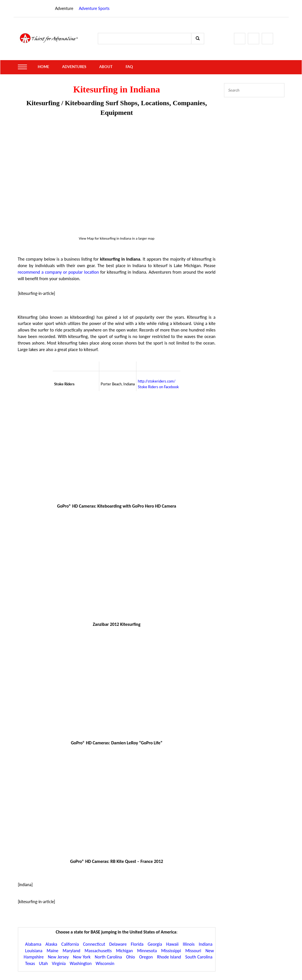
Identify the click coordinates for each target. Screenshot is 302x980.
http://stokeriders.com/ (157, 381)
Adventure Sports (94, 8)
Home (43, 67)
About (103, 67)
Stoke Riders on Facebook (158, 387)
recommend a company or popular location (58, 272)
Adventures (72, 67)
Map (90, 238)
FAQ (125, 67)
